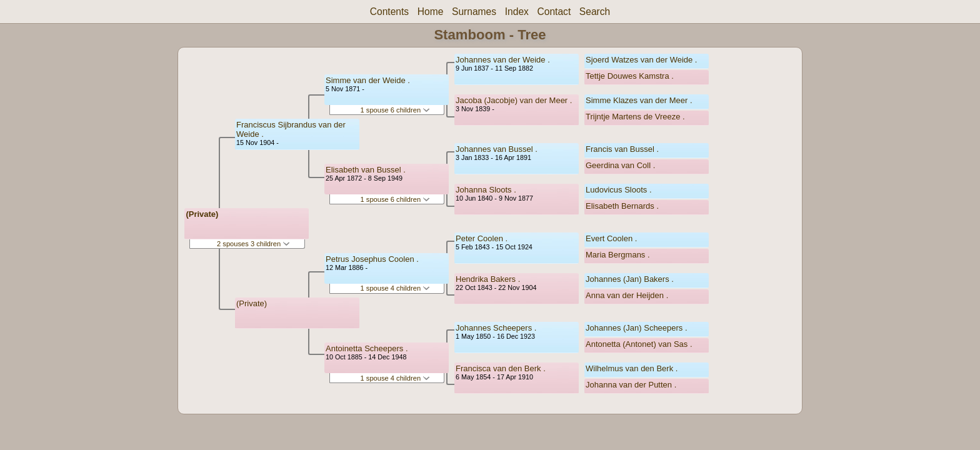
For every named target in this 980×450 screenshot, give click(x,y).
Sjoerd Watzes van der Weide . (641, 60)
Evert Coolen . (611, 238)
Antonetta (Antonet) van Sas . (639, 344)
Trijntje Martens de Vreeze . (635, 117)
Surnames (474, 12)
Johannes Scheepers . (496, 328)
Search (595, 12)
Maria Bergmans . (618, 255)
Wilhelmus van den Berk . (632, 368)
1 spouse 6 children (396, 110)
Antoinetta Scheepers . (367, 348)
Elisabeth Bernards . (622, 206)
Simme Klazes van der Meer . (639, 100)
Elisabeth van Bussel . (366, 170)
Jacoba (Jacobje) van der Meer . (514, 100)
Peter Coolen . (482, 238)
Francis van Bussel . (622, 149)
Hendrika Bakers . (488, 279)
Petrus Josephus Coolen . (372, 259)
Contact (554, 12)
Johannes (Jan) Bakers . (630, 279)
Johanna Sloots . (486, 190)
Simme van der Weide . (368, 80)
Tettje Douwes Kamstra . (630, 76)
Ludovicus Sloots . (619, 190)
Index (517, 12)
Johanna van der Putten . (631, 385)
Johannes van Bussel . (497, 149)
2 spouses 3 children (253, 244)
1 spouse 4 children (396, 288)
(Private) (202, 214)
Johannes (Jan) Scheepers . (637, 328)
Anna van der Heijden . (627, 295)
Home (431, 12)
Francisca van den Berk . (501, 368)
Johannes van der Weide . (503, 60)
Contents (389, 12)
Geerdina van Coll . (620, 165)
